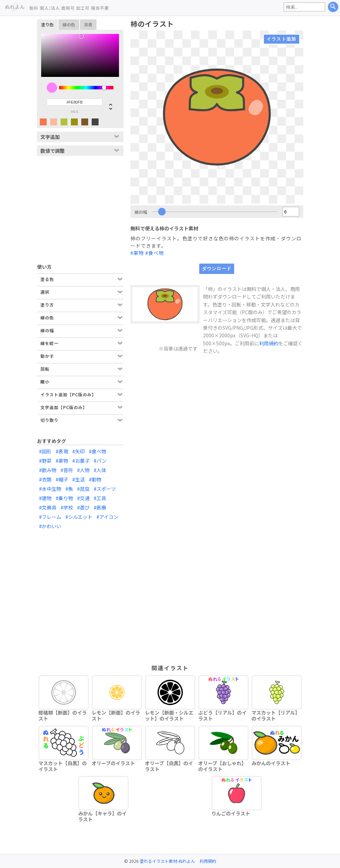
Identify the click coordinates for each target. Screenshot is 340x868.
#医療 (100, 507)
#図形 (45, 451)
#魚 (69, 489)
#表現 (62, 451)
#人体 (100, 470)
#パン (100, 461)
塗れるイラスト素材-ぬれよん (167, 861)
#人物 (83, 470)
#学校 (67, 507)
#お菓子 (81, 461)
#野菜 (45, 461)
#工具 (100, 498)
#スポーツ (105, 489)
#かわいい (50, 526)
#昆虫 (83, 489)
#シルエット (79, 517)
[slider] (86, 88)
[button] (108, 106)
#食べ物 (155, 253)
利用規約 (269, 343)
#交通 (83, 498)
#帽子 (62, 479)
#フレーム (50, 517)
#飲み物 (48, 470)
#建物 (45, 498)
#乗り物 (64, 498)
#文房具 (48, 507)
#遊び (83, 507)
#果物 (137, 253)
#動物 (95, 479)
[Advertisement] (80, 206)
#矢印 (79, 451)
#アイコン (107, 517)
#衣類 (45, 479)
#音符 (67, 470)
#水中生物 (50, 489)
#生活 (79, 479)
